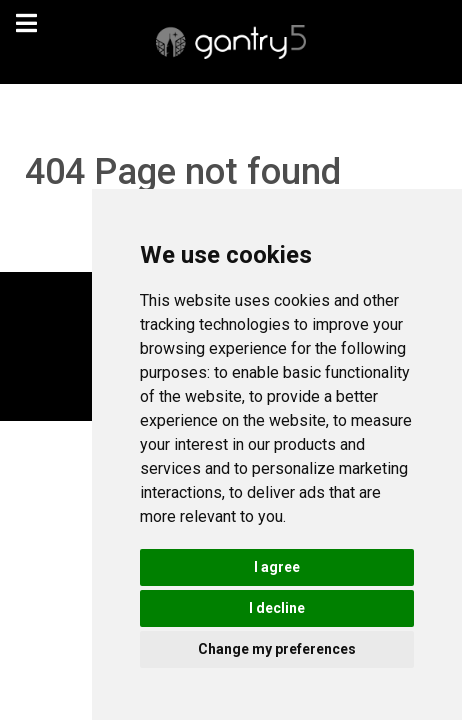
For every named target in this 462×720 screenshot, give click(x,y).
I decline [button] (277, 608)
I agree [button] (277, 567)
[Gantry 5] (231, 42)
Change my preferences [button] (277, 649)
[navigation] (26, 23)
